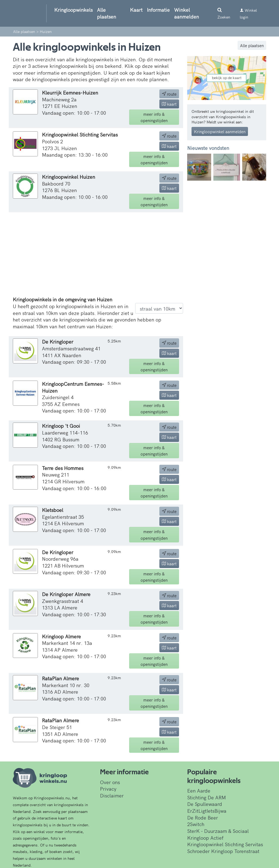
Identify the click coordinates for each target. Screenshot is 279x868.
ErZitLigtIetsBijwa (207, 811)
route (169, 94)
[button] (193, 167)
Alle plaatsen (107, 13)
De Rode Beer (203, 817)
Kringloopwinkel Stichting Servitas (225, 844)
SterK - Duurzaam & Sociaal (218, 831)
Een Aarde (199, 790)
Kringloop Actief (205, 838)
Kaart (136, 10)
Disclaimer (112, 795)
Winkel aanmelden (186, 13)
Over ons (110, 782)
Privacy (108, 789)
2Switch (196, 824)
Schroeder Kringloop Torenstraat (223, 851)
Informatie (158, 10)
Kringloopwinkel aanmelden (220, 131)
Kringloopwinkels (73, 10)
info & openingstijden (154, 117)
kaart (169, 104)
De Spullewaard (205, 804)
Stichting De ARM (207, 797)
